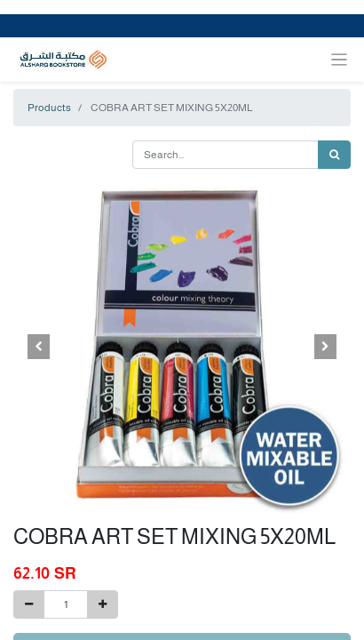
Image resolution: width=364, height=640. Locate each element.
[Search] (334, 155)
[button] (39, 347)
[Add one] (103, 604)
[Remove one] (29, 604)
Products (49, 108)
